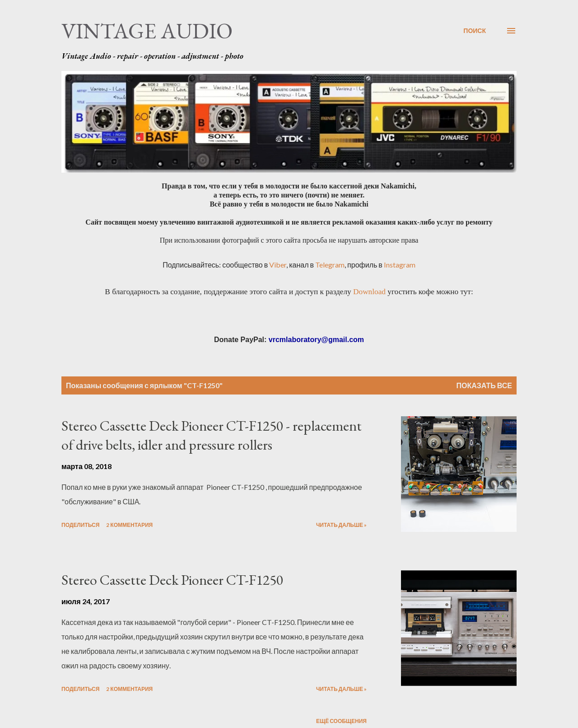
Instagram (400, 265)
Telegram (330, 265)
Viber (278, 265)
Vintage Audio (147, 31)
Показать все (485, 385)
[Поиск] (475, 31)
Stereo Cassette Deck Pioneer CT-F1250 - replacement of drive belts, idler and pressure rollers (212, 435)
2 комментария (129, 525)
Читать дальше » (341, 525)
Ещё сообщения (341, 721)
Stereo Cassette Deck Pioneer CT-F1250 (172, 580)
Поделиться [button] (80, 525)
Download (369, 292)
